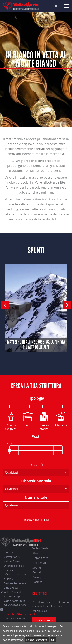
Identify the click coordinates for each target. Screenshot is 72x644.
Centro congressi (11, 417)
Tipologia (36, 398)
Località (36, 465)
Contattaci (44, 620)
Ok (53, 640)
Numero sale (36, 497)
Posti (36, 436)
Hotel (28, 415)
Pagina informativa (37, 640)
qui (60, 219)
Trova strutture (36, 520)
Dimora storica (44, 417)
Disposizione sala (36, 481)
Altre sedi (61, 415)
